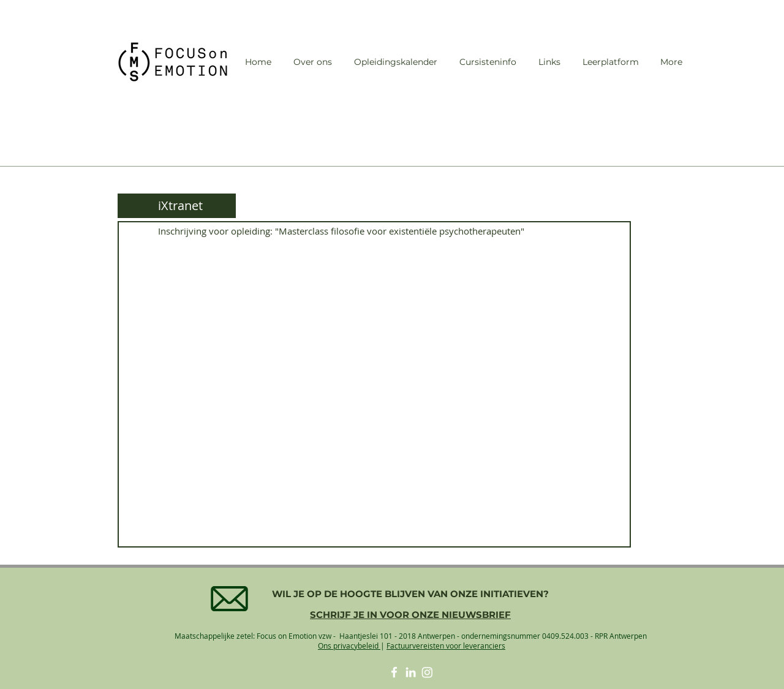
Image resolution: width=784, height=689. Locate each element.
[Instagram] (427, 672)
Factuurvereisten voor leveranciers (446, 646)
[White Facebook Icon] (394, 672)
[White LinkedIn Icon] (411, 672)
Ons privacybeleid (349, 646)
